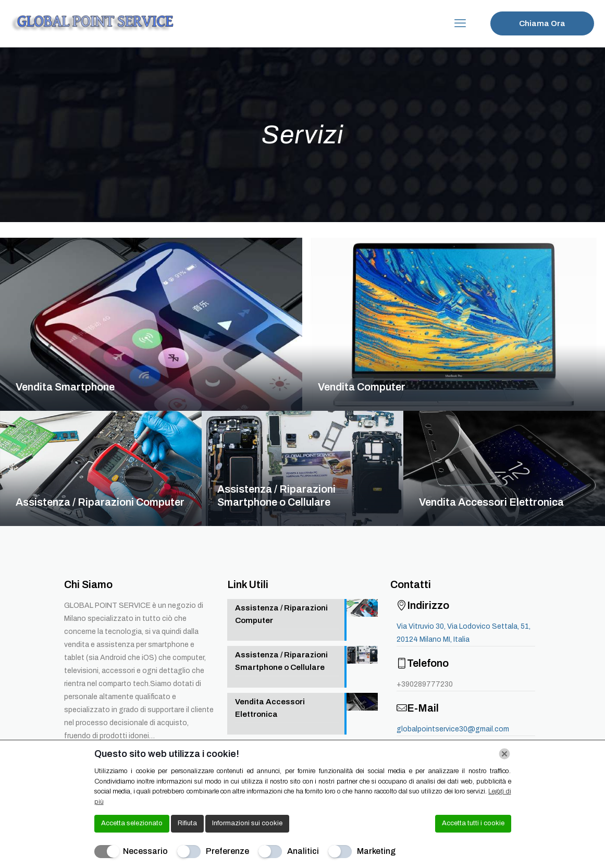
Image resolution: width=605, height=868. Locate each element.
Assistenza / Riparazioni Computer (100, 502)
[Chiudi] (504, 754)
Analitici (303, 851)
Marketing (376, 851)
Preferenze (227, 851)
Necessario (145, 851)
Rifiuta (187, 823)
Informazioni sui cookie (247, 823)
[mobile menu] (460, 23)
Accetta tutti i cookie (473, 823)
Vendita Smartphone (65, 387)
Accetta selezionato (132, 823)
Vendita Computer (362, 387)
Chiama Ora (542, 23)
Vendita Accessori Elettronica (491, 502)
